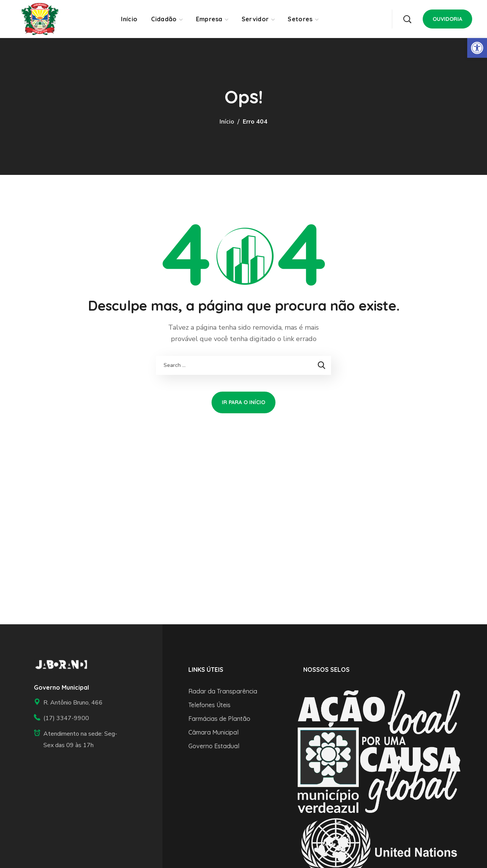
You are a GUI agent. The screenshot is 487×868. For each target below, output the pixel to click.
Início (227, 122)
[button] (407, 19)
